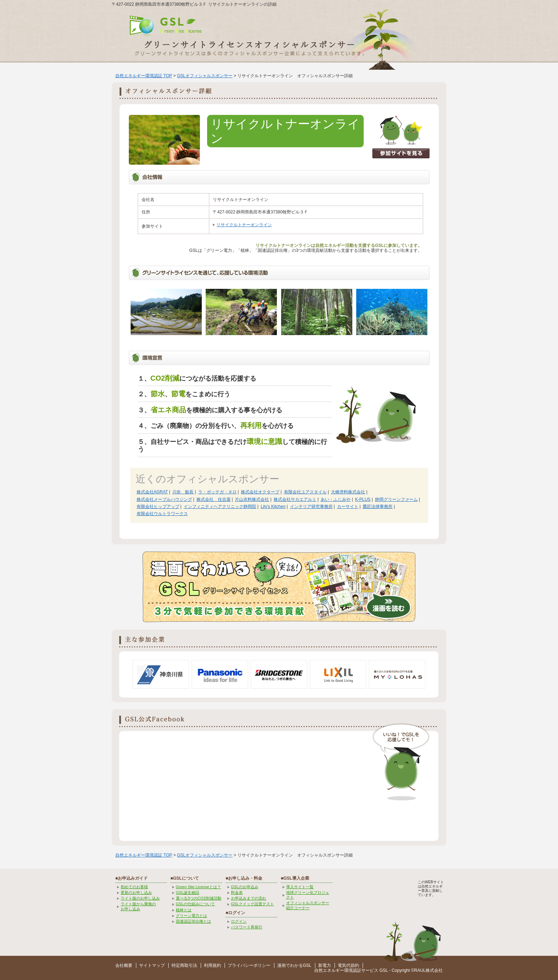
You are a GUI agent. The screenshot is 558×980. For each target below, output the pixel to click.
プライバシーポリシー (249, 965)
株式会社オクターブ (260, 492)
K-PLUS (363, 499)
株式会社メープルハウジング (164, 499)
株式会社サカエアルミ (295, 499)
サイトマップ (152, 965)
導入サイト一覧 (300, 887)
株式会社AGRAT (152, 492)
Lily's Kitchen (273, 507)
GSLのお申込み (245, 887)
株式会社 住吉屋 (214, 499)
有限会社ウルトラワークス (162, 514)
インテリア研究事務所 (311, 507)
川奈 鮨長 (183, 492)
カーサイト (348, 507)
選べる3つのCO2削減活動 (199, 898)
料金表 (237, 892)
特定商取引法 (184, 965)
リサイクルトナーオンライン (244, 225)
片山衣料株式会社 (252, 499)
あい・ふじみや (336, 499)
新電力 (325, 965)
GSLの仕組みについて (195, 904)
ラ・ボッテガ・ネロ (217, 492)
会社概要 (124, 965)
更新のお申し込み (136, 892)
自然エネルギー (329, 970)
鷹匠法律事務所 (378, 507)
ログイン (239, 921)
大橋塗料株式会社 (348, 492)
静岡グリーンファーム (396, 499)
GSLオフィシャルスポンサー (205, 76)
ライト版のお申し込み (140, 898)
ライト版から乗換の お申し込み (138, 906)
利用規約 (212, 965)
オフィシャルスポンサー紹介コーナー (308, 905)
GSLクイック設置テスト (252, 904)
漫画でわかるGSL (294, 965)
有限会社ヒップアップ (158, 507)
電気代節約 (348, 965)
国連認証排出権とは (193, 921)
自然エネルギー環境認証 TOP (144, 76)
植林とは (184, 910)
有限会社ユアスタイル (305, 492)
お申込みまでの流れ (249, 898)
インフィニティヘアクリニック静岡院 (220, 507)
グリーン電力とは (191, 916)
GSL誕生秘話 (188, 892)
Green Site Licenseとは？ (198, 887)
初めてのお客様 (134, 887)
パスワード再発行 (247, 927)
